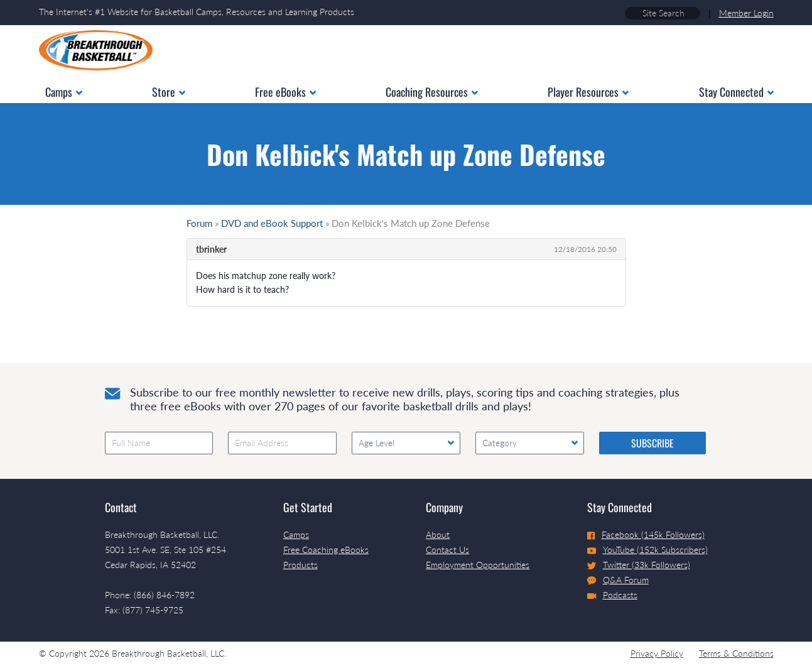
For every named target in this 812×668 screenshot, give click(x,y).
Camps (296, 534)
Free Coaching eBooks (326, 550)
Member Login (746, 13)
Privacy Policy (657, 653)
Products (300, 565)
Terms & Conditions (736, 653)
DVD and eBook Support (272, 223)
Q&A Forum (618, 580)
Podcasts (612, 595)
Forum (199, 223)
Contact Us (447, 550)
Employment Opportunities (478, 565)
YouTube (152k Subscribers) (647, 550)
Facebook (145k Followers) (646, 534)
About (438, 534)
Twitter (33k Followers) (639, 565)
